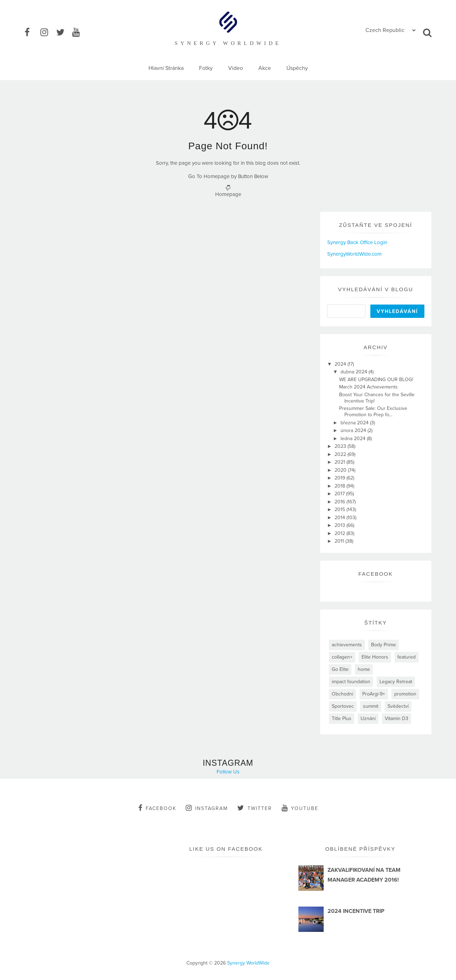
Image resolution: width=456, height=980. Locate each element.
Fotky (206, 68)
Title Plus (342, 718)
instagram (207, 808)
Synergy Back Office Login (357, 242)
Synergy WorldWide (248, 963)
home (364, 669)
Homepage (228, 194)
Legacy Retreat (396, 682)
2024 (341, 364)
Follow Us (228, 772)
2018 (341, 486)
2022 (341, 454)
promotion (405, 694)
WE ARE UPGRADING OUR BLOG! (376, 380)
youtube (300, 808)
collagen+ (342, 657)
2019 (341, 478)
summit (371, 706)
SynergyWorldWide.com (354, 254)
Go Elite (340, 669)
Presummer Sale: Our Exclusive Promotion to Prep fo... (373, 411)
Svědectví (398, 706)
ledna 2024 (354, 439)
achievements (347, 645)
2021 (341, 462)
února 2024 (354, 430)
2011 (340, 541)
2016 (341, 502)
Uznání (368, 718)
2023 (341, 446)
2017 (340, 494)
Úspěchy (297, 68)
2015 (341, 509)
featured (407, 657)
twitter (255, 808)
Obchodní (342, 694)
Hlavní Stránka (166, 68)
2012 (341, 533)
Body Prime (384, 645)
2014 (341, 518)
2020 (341, 470)
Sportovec (343, 706)
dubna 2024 (355, 372)
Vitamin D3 (396, 718)
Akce (265, 68)
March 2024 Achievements (368, 387)
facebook (157, 808)
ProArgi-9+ (374, 694)
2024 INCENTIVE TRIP (356, 911)
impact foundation (351, 682)
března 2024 (355, 423)
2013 (341, 525)
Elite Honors (375, 657)
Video (236, 68)
